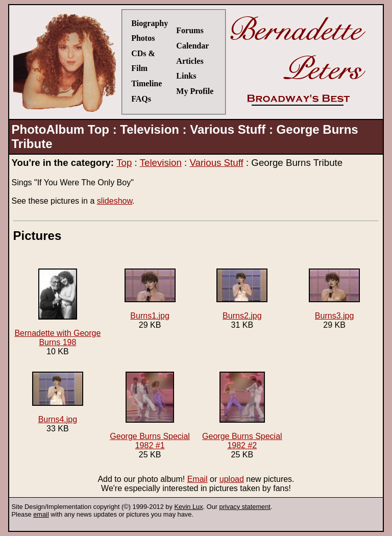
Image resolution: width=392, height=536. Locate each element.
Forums (190, 30)
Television (161, 163)
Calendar (192, 46)
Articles (190, 61)
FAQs (141, 99)
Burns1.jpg (150, 294)
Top (124, 163)
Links (186, 76)
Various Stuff (216, 163)
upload (232, 479)
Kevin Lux (188, 507)
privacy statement (245, 507)
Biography (150, 23)
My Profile (195, 91)
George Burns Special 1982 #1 (150, 411)
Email (198, 479)
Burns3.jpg (334, 294)
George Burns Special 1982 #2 (242, 411)
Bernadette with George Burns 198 (57, 308)
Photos (143, 38)
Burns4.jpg (58, 398)
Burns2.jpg (242, 294)
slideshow (115, 201)
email (41, 514)
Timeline (146, 83)
